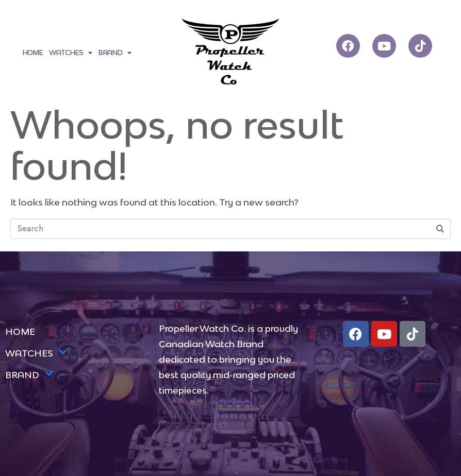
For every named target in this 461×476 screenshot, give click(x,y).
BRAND (114, 53)
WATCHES (70, 53)
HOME (32, 53)
